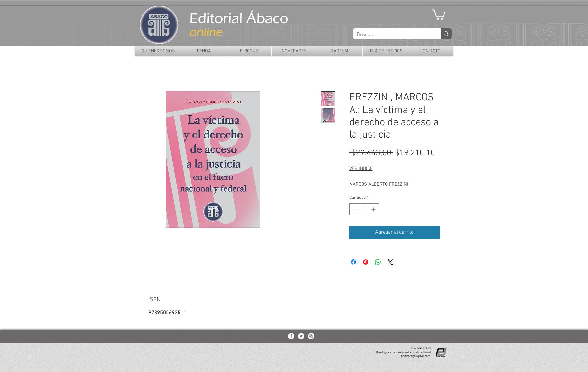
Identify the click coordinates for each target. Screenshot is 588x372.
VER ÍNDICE (361, 169)
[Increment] (374, 209)
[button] (439, 14)
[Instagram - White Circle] (311, 336)
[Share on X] (390, 262)
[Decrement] (354, 209)
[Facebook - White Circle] (291, 336)
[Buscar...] (392, 34)
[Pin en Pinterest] (366, 262)
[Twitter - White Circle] (301, 336)
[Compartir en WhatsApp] (378, 262)
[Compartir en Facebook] (353, 262)
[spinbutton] (364, 209)
